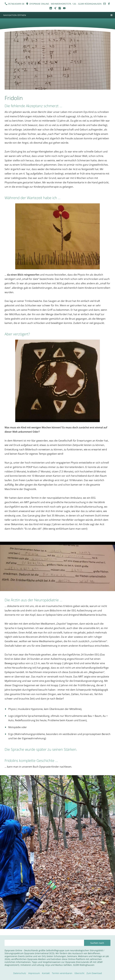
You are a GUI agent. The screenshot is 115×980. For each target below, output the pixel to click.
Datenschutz (20, 973)
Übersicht (79, 973)
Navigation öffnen (15, 15)
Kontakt (46, 973)
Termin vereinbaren (62, 973)
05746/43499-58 (14, 4)
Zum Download (94, 973)
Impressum (34, 973)
